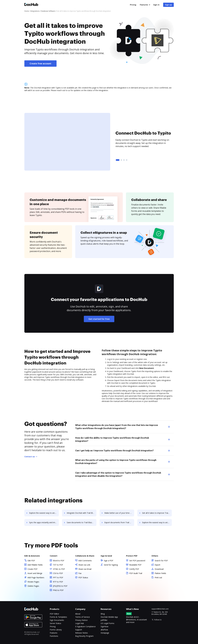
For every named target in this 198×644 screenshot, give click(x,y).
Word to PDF (59, 561)
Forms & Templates (58, 617)
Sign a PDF (109, 561)
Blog (103, 614)
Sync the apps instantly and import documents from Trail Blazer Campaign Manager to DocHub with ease (44, 522)
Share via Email (85, 569)
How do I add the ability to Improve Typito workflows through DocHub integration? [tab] (123, 440)
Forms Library (56, 630)
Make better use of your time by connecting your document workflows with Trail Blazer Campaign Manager (121, 513)
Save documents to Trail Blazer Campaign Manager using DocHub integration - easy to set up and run (82, 522)
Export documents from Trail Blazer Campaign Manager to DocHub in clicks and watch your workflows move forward (121, 522)
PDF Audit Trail (136, 573)
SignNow (104, 626)
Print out (158, 577)
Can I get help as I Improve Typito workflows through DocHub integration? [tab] (123, 451)
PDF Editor (54, 614)
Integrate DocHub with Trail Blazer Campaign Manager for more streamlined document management (82, 513)
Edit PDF (31, 561)
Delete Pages (33, 586)
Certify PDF (134, 569)
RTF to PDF (58, 582)
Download (159, 569)
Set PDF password (137, 561)
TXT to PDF (58, 565)
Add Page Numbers (36, 577)
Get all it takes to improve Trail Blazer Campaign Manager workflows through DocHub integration (159, 513)
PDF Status (83, 577)
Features (144, 5)
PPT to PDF (58, 577)
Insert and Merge (35, 573)
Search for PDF (161, 561)
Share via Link (84, 565)
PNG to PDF (58, 590)
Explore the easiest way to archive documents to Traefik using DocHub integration (44, 513)
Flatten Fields (160, 573)
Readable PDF (135, 565)
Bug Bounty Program (84, 636)
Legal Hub (80, 623)
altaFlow (104, 630)
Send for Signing (111, 565)
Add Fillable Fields (35, 565)
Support (79, 630)
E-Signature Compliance (85, 626)
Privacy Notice (81, 620)
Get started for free (99, 319)
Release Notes (82, 633)
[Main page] (31, 5)
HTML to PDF (59, 569)
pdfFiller (104, 620)
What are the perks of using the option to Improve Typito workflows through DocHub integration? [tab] (123, 462)
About (78, 614)
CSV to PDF (58, 573)
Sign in (156, 5)
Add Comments (85, 561)
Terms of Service (83, 617)
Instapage (105, 633)
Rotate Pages (33, 582)
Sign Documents (57, 620)
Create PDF (33, 569)
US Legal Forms (107, 623)
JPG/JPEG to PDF (60, 586)
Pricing (133, 5)
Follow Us (158, 620)
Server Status (55, 623)
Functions (54, 636)
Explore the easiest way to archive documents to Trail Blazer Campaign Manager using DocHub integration (159, 522)
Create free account (40, 64)
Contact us (30, 457)
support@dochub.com (160, 609)
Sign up (168, 5)
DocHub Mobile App (109, 617)
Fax (80, 573)
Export (157, 565)
